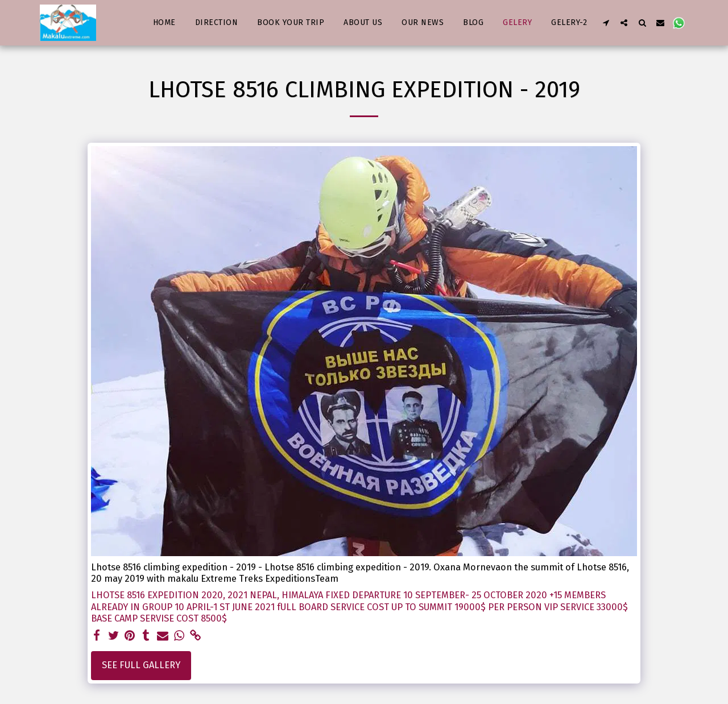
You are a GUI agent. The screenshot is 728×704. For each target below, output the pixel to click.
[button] (606, 22)
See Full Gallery (141, 665)
